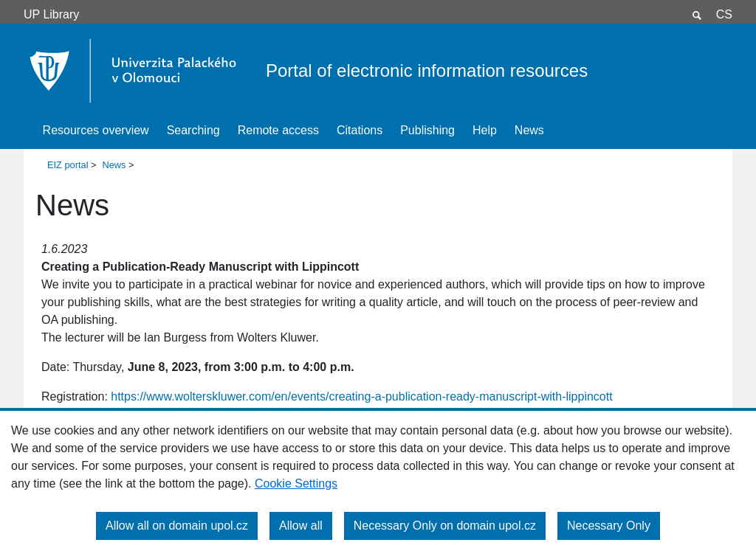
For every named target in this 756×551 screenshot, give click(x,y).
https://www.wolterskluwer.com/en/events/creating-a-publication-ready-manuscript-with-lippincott (361, 396)
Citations (360, 130)
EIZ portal (68, 165)
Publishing (427, 130)
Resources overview (96, 130)
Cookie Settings (296, 484)
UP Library (51, 14)
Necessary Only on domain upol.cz (445, 526)
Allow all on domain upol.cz (177, 526)
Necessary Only (609, 526)
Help (485, 130)
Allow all (301, 526)
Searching (193, 130)
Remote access (278, 130)
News (529, 130)
